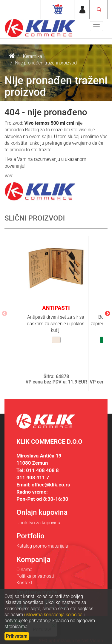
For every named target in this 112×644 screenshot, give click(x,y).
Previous (4, 314)
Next (108, 314)
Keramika (33, 56)
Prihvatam (17, 636)
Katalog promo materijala (42, 546)
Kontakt (24, 583)
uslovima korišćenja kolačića (53, 615)
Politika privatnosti (35, 576)
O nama (24, 570)
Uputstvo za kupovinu (38, 523)
